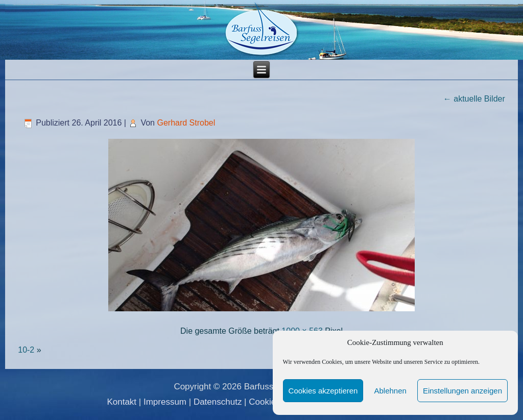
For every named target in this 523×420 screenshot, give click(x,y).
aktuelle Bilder (474, 99)
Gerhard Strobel (186, 123)
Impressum (165, 402)
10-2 (26, 350)
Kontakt (122, 402)
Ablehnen (390, 391)
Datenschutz (218, 402)
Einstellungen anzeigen (462, 391)
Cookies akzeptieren (323, 391)
